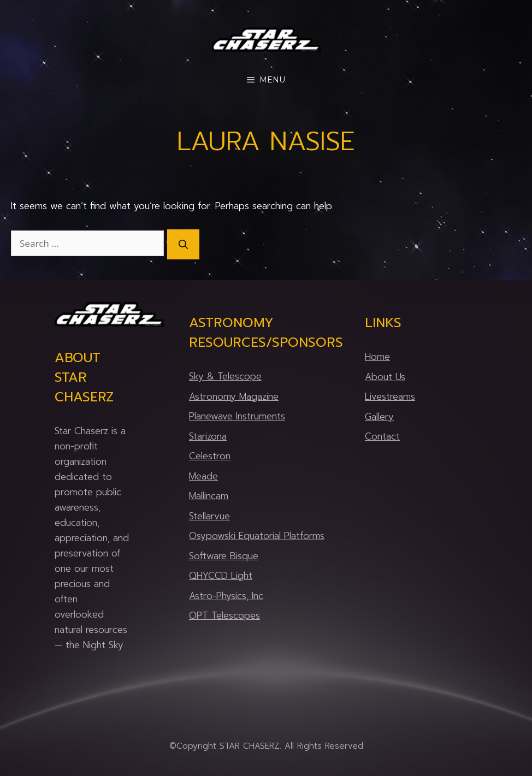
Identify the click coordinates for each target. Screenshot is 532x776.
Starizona (208, 436)
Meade (203, 476)
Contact (382, 436)
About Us (385, 377)
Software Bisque (224, 556)
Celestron (210, 456)
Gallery (379, 417)
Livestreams (390, 396)
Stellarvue (209, 516)
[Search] (183, 245)
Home (377, 357)
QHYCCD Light (221, 576)
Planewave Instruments (237, 416)
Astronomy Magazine (234, 396)
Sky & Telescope (225, 376)
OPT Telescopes (224, 615)
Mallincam (209, 496)
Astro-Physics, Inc (226, 596)
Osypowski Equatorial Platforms (257, 536)
